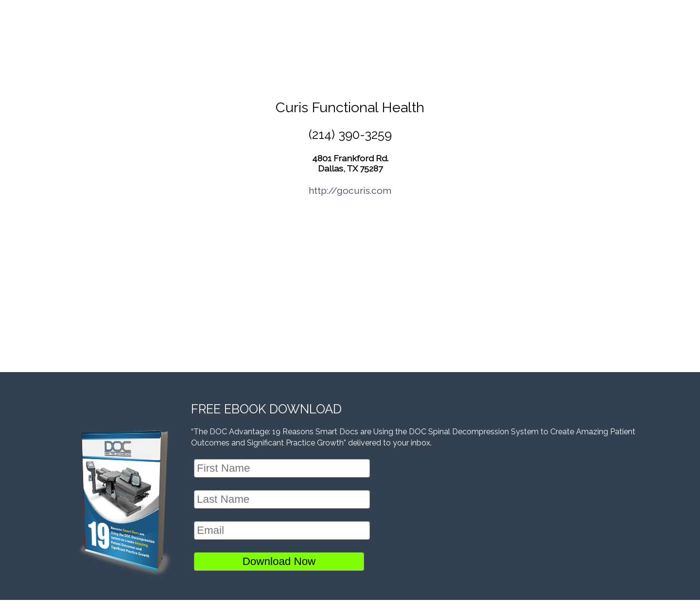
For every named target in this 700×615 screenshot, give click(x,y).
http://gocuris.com (350, 190)
